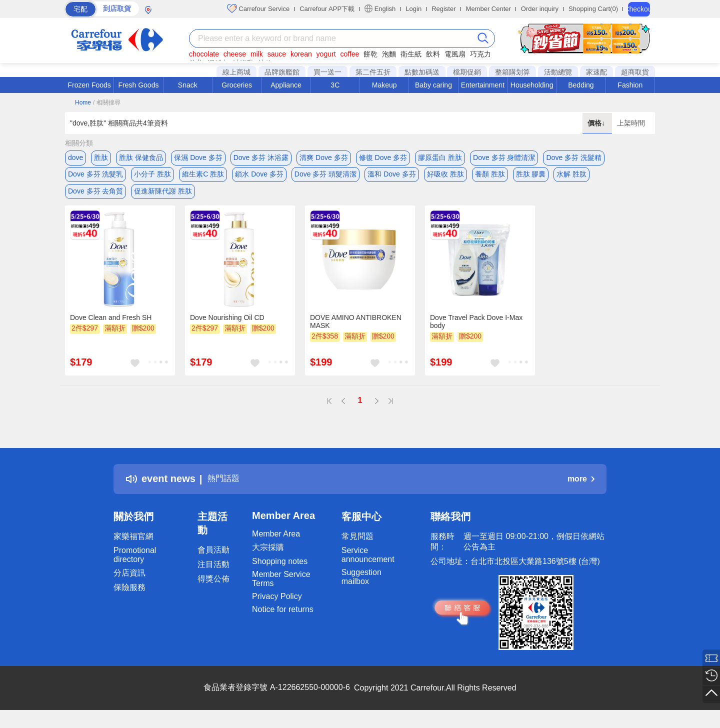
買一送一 (327, 72)
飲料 (433, 54)
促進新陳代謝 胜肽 (163, 197)
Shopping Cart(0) (593, 9)
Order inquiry (540, 9)
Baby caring (433, 85)
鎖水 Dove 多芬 (259, 177)
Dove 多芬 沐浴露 (261, 157)
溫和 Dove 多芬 (391, 177)
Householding (532, 85)
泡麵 (389, 54)
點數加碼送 (422, 72)
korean (301, 54)
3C (335, 85)
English (380, 8)
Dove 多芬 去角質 (95, 197)
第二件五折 (373, 72)
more (581, 489)
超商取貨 (635, 72)
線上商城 (236, 72)
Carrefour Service (258, 8)
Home (83, 102)
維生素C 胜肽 (203, 177)
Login (413, 9)
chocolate (204, 54)
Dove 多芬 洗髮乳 (95, 177)
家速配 (596, 72)
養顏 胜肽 (490, 177)
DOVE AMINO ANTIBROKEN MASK (356, 331)
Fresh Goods (139, 85)
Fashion (630, 85)
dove (75, 157)
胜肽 (101, 157)
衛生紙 (411, 54)
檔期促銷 (467, 72)
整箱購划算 (512, 72)
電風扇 (455, 54)
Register (443, 9)
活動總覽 (558, 72)
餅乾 (370, 54)
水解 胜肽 (571, 177)
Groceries (237, 85)
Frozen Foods (89, 85)
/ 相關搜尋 (107, 102)
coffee (349, 54)
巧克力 (480, 54)
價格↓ (597, 123)
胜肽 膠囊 (531, 177)
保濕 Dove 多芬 (198, 157)
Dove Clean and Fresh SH (111, 327)
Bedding (581, 85)
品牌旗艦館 (282, 72)
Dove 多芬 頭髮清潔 (325, 177)
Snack (188, 85)
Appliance (286, 85)
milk (257, 54)
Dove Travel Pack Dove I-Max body (476, 331)
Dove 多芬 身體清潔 (504, 157)
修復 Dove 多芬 (383, 157)
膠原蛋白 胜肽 (440, 157)
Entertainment (483, 85)
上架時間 (631, 123)
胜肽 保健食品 (141, 157)
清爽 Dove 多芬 (323, 157)
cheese (235, 54)
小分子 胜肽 (152, 177)
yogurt (326, 54)
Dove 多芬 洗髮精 (573, 157)
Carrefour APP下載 (327, 9)
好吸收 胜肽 (445, 177)
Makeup (384, 85)
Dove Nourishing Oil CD (227, 327)
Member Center (488, 9)
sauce (277, 54)
